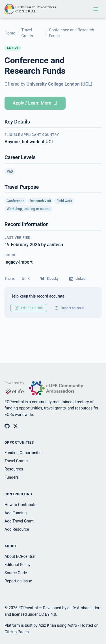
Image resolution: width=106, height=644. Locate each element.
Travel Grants (27, 33)
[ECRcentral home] (31, 9)
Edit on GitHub (29, 308)
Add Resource (17, 529)
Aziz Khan (47, 625)
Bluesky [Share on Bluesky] (49, 279)
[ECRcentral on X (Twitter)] (16, 426)
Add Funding (16, 513)
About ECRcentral (20, 556)
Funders (12, 477)
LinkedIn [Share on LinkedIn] (79, 279)
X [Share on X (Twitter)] (25, 279)
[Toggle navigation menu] (96, 9)
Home (10, 33)
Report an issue (70, 308)
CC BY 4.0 (47, 614)
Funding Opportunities (24, 453)
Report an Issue (18, 581)
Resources (14, 469)
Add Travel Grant (19, 521)
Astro (72, 625)
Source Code (16, 573)
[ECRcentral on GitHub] (7, 426)
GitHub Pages (17, 632)
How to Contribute (20, 505)
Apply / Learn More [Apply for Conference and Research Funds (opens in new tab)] (35, 103)
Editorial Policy (18, 565)
